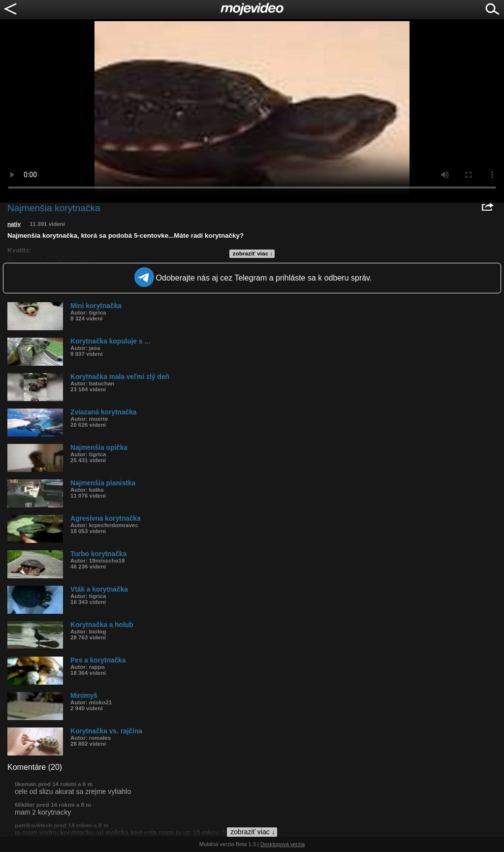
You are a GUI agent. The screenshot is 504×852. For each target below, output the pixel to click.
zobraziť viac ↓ (253, 253)
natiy (14, 224)
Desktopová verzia (283, 844)
